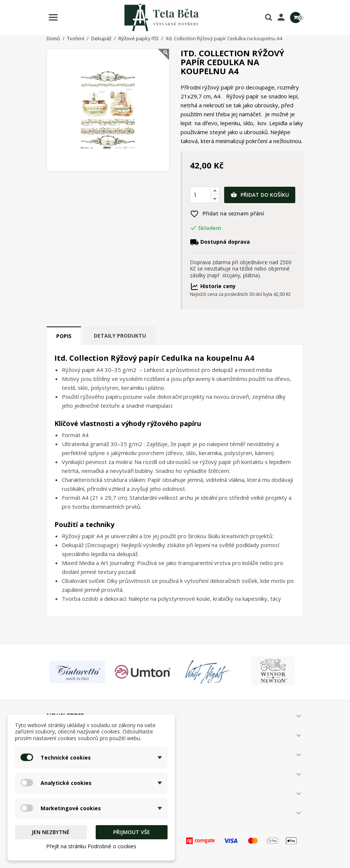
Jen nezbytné (51, 832)
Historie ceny (213, 286)
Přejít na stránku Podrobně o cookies (91, 846)
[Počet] (200, 195)
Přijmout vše (132, 832)
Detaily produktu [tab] (120, 336)
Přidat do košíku (260, 195)
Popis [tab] (64, 336)
